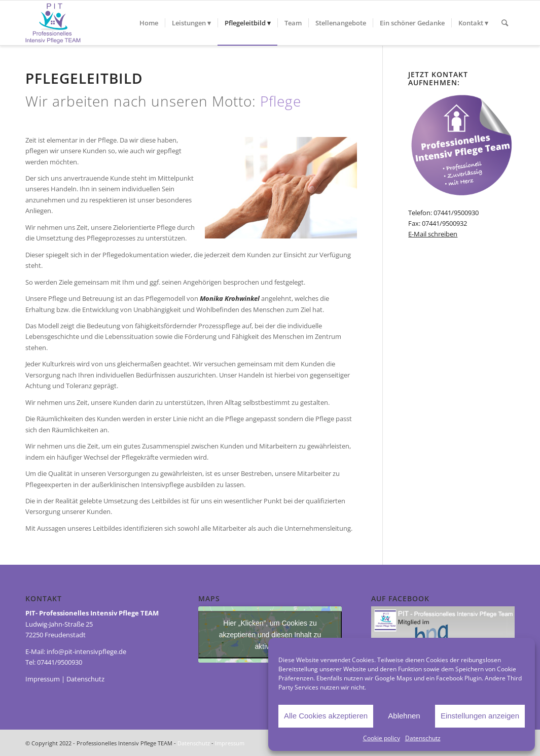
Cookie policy (382, 738)
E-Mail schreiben (433, 234)
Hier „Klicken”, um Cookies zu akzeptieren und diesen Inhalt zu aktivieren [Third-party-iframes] (270, 634)
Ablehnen (404, 716)
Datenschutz (423, 738)
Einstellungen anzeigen (480, 716)
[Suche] (505, 23)
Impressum (43, 679)
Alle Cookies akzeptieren (326, 716)
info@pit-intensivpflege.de (86, 651)
